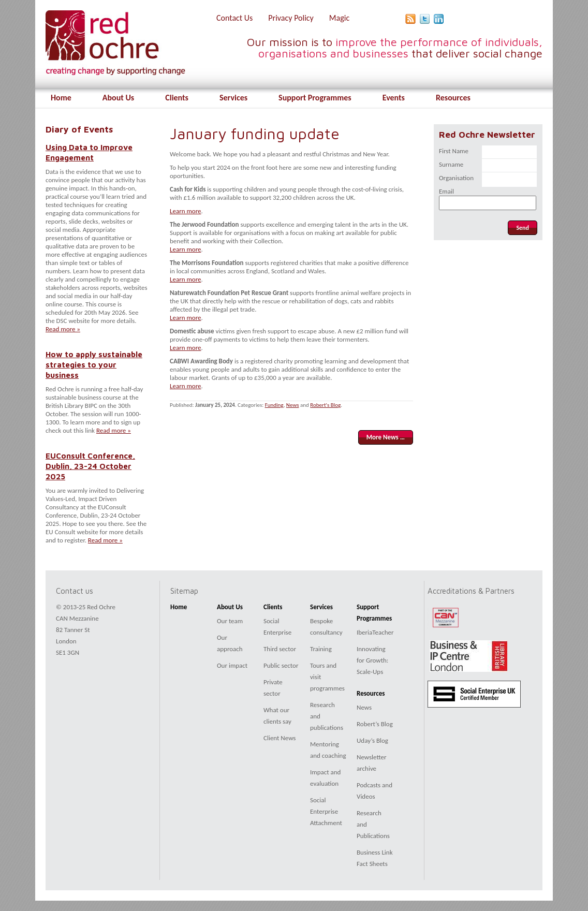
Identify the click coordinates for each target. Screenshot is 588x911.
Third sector (280, 649)
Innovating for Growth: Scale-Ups (372, 660)
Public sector (281, 665)
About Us (118, 98)
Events (394, 98)
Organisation (456, 178)
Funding (274, 405)
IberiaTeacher (375, 632)
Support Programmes (315, 98)
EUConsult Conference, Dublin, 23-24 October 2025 (90, 466)
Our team (230, 621)
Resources (453, 98)
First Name (454, 151)
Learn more (186, 211)
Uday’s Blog (372, 740)
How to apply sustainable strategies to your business (94, 364)
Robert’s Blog (375, 724)
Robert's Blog (325, 405)
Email (446, 191)
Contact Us (234, 18)
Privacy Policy (291, 18)
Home (61, 98)
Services (233, 98)
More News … (386, 437)
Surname (451, 164)
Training (321, 649)
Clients (177, 98)
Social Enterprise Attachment (326, 811)
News (293, 405)
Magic (339, 18)
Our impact (232, 665)
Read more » (63, 329)
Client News (280, 738)
